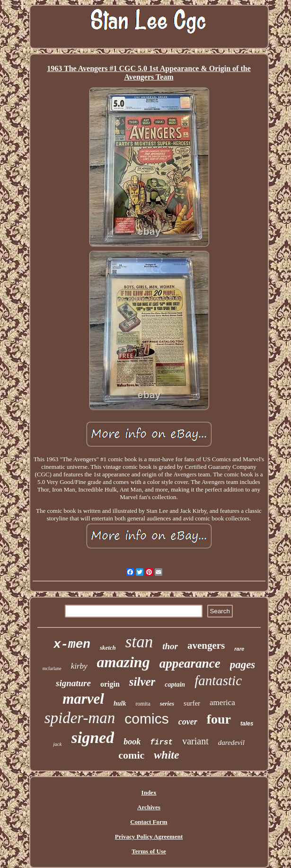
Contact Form (149, 822)
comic (131, 755)
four (219, 719)
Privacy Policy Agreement (149, 837)
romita (143, 704)
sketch (108, 648)
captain (175, 685)
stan (139, 642)
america (222, 702)
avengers (206, 645)
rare (239, 649)
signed (93, 738)
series (167, 703)
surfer (192, 703)
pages (243, 665)
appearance (190, 663)
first (161, 743)
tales (247, 724)
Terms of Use (149, 851)
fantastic (218, 680)
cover (188, 722)
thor (170, 646)
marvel (83, 699)
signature (73, 683)
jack (57, 744)
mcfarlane (52, 668)
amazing (123, 662)
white (166, 755)
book (132, 742)
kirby (79, 666)
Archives (149, 807)
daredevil (231, 743)
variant (195, 741)
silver (142, 682)
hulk (120, 703)
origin (110, 684)
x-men (72, 644)
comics (146, 719)
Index (149, 792)
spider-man (80, 718)
